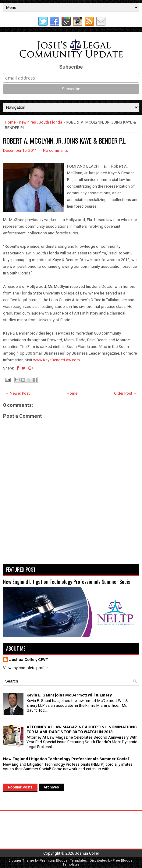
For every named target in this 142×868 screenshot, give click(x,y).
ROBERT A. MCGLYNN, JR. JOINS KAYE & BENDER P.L (64, 141)
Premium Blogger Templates (63, 861)
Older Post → (126, 393)
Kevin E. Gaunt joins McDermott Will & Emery (69, 695)
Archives (51, 787)
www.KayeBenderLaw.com (57, 360)
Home (10, 122)
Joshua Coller (87, 853)
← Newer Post (17, 393)
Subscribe (71, 67)
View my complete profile (25, 668)
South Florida (50, 122)
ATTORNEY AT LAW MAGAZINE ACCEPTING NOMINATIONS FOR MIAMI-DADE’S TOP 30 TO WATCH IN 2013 (82, 729)
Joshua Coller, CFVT (29, 660)
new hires (28, 122)
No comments (55, 150)
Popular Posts (20, 787)
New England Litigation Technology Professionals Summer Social (67, 582)
